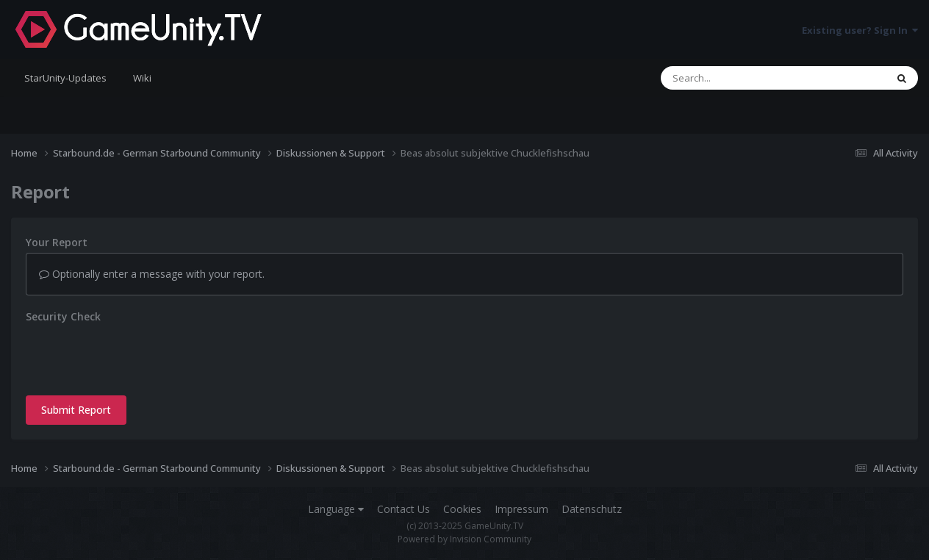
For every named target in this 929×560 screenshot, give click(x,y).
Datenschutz (592, 509)
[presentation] (137, 356)
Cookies (462, 509)
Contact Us (403, 509)
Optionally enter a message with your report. (152, 274)
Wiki (142, 78)
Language (336, 509)
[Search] (735, 78)
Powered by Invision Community (464, 539)
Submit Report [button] (76, 410)
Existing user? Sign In (860, 30)
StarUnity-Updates (65, 78)
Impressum (521, 509)
